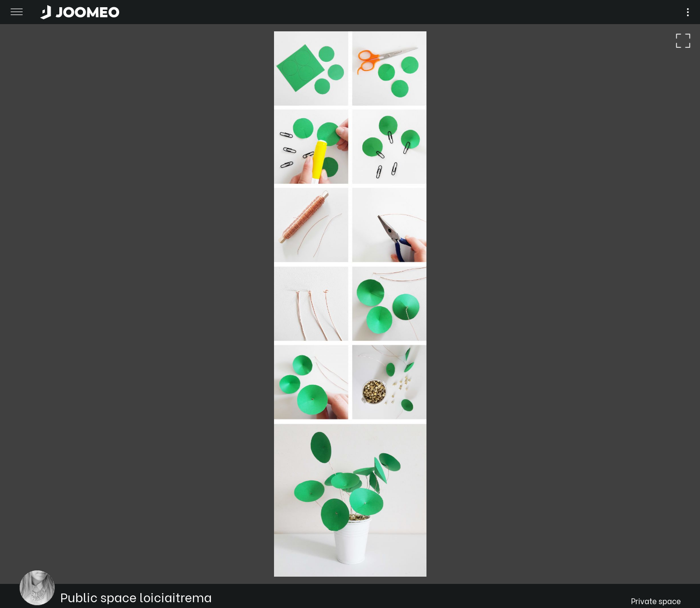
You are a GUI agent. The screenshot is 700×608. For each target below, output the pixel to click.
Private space (656, 601)
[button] (26, 558)
